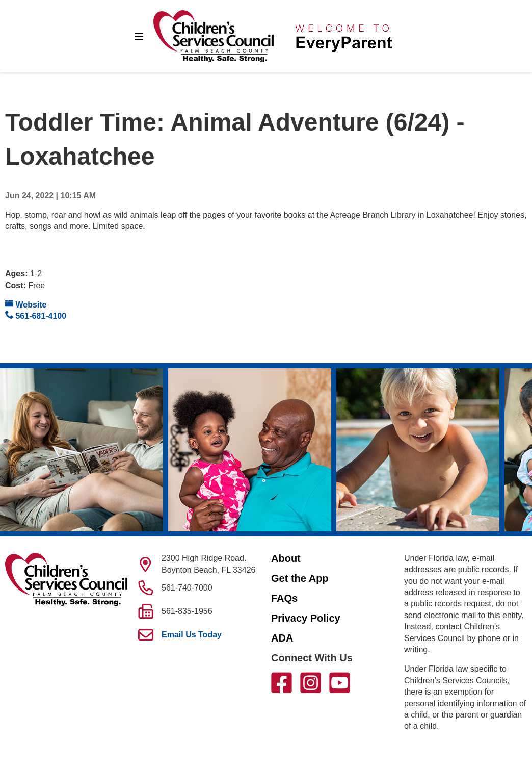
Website (26, 304)
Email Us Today (192, 635)
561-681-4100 (36, 315)
